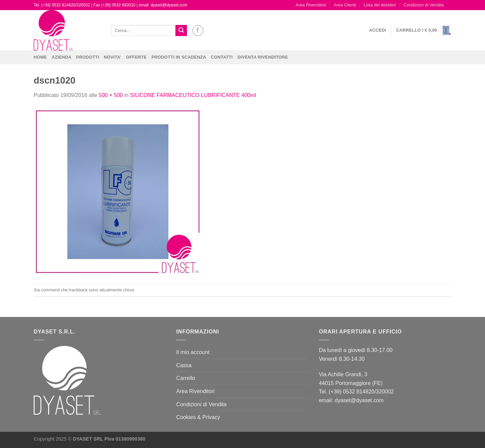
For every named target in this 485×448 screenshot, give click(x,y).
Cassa (184, 365)
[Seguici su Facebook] (198, 30)
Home (40, 57)
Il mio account (193, 352)
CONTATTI (222, 57)
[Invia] (181, 31)
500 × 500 (111, 95)
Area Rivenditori (311, 5)
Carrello (186, 378)
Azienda (61, 57)
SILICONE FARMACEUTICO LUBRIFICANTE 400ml (193, 95)
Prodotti (88, 57)
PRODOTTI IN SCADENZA (179, 57)
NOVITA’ (112, 57)
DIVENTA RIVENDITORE (263, 57)
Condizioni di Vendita (424, 5)
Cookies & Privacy (198, 417)
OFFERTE (136, 57)
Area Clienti (345, 5)
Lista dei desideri (380, 5)
